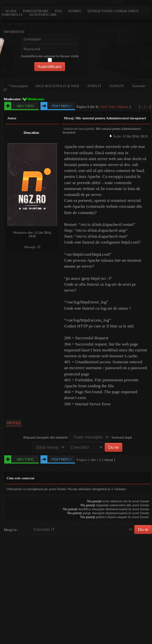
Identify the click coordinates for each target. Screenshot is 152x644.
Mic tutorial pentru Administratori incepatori (111, 118)
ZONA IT (94, 86)
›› (147, 107)
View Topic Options (114, 107)
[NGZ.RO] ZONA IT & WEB (57, 86)
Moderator (36, 99)
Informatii (14, 32)
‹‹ (142, 107)
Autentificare (43, 15)
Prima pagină (18, 86)
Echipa (75, 11)
